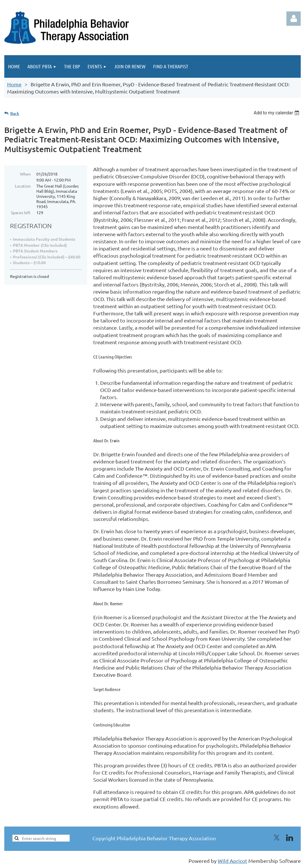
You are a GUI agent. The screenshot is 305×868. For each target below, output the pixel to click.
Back (15, 113)
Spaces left (21, 212)
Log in (294, 19)
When (25, 174)
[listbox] (277, 113)
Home (14, 84)
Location (23, 186)
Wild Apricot (232, 861)
